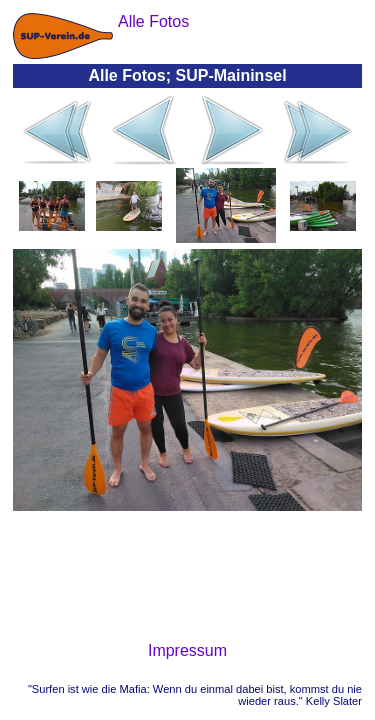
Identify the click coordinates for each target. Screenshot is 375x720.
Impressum (187, 650)
